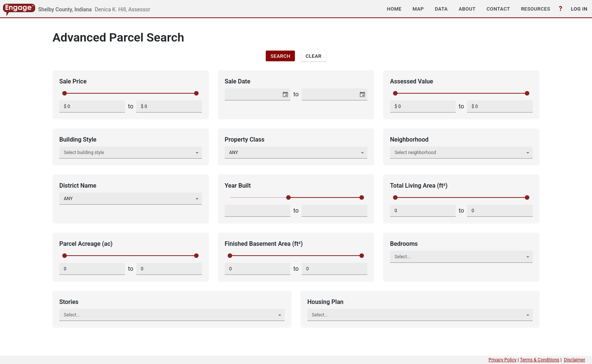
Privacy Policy (503, 360)
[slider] (65, 93)
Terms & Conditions (540, 360)
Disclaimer (574, 360)
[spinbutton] (92, 106)
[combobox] (253, 94)
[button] (394, 9)
